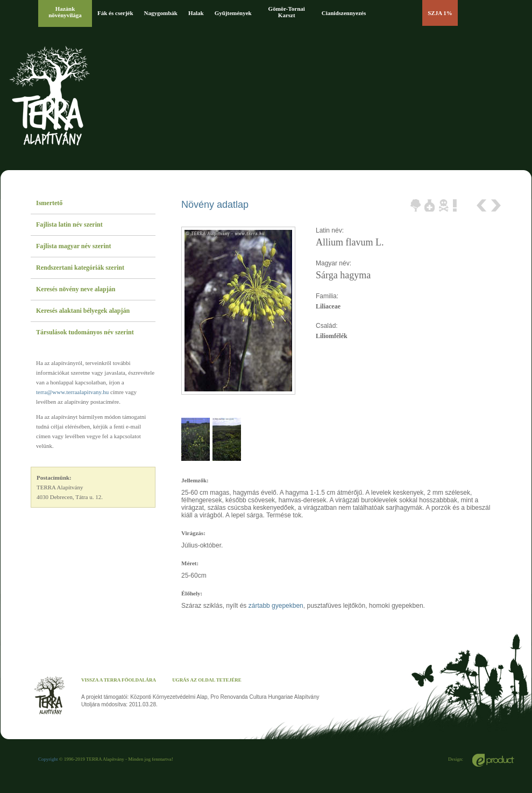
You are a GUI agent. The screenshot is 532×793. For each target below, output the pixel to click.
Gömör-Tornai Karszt (287, 12)
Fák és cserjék (115, 13)
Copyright (48, 759)
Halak (196, 13)
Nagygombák (161, 13)
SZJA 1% (440, 13)
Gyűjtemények (233, 13)
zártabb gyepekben (276, 606)
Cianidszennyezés (344, 13)
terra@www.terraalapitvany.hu (72, 392)
